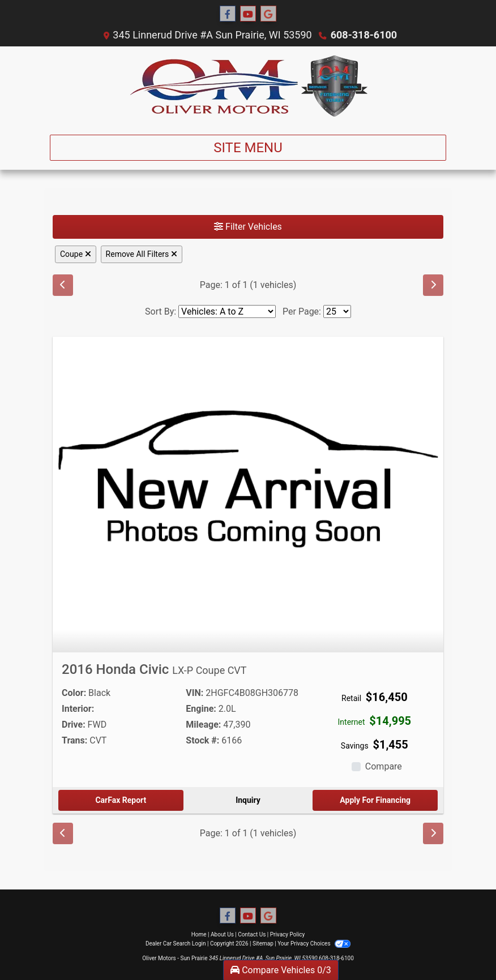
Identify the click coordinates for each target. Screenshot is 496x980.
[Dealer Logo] (248, 86)
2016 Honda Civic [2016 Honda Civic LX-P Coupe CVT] (154, 669)
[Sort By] (227, 311)
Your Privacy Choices (314, 944)
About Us (222, 934)
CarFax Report (121, 800)
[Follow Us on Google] (268, 14)
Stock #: (202, 740)
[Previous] (63, 285)
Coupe (76, 254)
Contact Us (252, 934)
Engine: (201, 709)
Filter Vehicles (248, 227)
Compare (384, 766)
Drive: (74, 725)
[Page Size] (337, 311)
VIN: (194, 693)
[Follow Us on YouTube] (248, 14)
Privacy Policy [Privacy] (288, 934)
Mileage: (203, 725)
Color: (74, 693)
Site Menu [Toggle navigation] (248, 148)
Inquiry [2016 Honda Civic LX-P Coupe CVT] (248, 800)
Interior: (78, 709)
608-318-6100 (364, 35)
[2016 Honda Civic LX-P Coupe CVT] (248, 482)
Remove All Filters (142, 254)
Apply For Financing (375, 800)
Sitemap (263, 944)
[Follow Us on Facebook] (228, 14)
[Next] (433, 285)
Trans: (74, 740)
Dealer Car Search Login (176, 944)
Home (199, 934)
